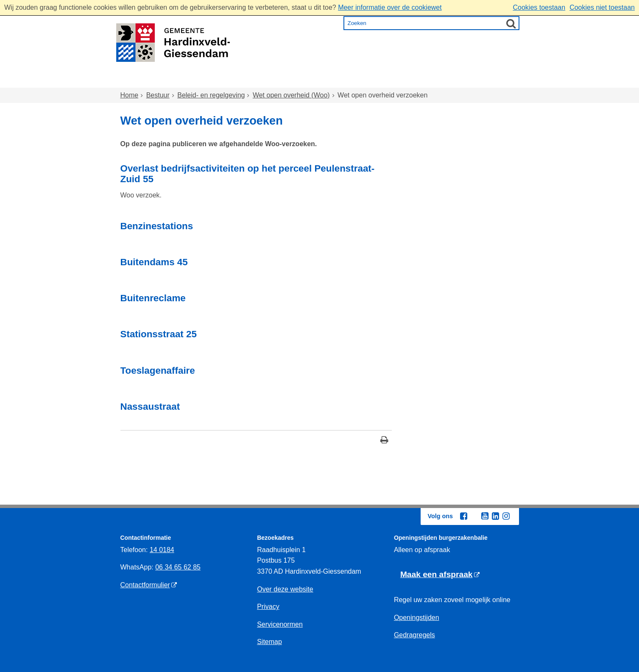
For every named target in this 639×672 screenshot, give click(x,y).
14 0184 (162, 550)
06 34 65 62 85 (178, 567)
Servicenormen (280, 624)
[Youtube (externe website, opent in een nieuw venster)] (485, 516)
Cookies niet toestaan (602, 7)
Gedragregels (414, 635)
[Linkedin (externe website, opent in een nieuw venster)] (496, 516)
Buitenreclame (153, 298)
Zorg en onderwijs (297, 80)
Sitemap (269, 642)
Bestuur (477, 80)
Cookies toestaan (539, 7)
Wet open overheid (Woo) (291, 95)
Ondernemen (421, 80)
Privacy (268, 607)
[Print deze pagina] (384, 441)
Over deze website (285, 589)
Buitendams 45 (154, 262)
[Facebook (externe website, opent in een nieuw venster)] (464, 516)
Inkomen (364, 80)
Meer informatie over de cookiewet (390, 7)
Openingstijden (417, 618)
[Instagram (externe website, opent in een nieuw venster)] (506, 516)
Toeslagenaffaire (158, 371)
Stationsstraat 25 (159, 334)
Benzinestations (157, 226)
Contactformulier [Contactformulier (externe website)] (145, 585)
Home (139, 80)
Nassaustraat (150, 407)
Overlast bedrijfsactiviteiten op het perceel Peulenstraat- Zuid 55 (248, 174)
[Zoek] (511, 23)
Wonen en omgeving (206, 80)
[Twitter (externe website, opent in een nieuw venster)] (474, 516)
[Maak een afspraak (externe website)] (440, 575)
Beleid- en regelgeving (211, 95)
